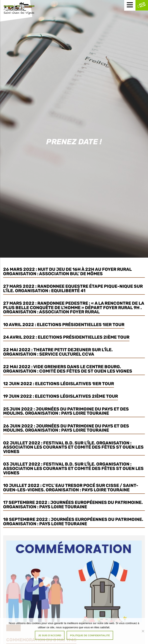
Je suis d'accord (50, 635)
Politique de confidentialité (90, 635)
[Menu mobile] (130, 5)
